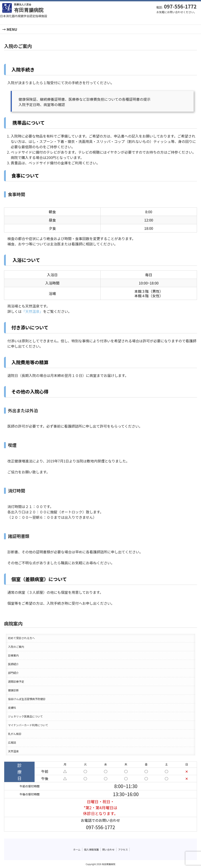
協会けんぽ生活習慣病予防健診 (27, 699)
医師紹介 (13, 664)
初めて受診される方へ (21, 638)
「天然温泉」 (32, 311)
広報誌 (12, 742)
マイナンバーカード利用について (28, 725)
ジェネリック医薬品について (25, 716)
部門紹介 (13, 673)
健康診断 (13, 690)
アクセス (123, 849)
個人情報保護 (91, 849)
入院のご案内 (16, 647)
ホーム (77, 849)
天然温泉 (13, 751)
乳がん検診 (15, 734)
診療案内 (13, 655)
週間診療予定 (16, 681)
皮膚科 (12, 708)
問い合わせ (109, 849)
